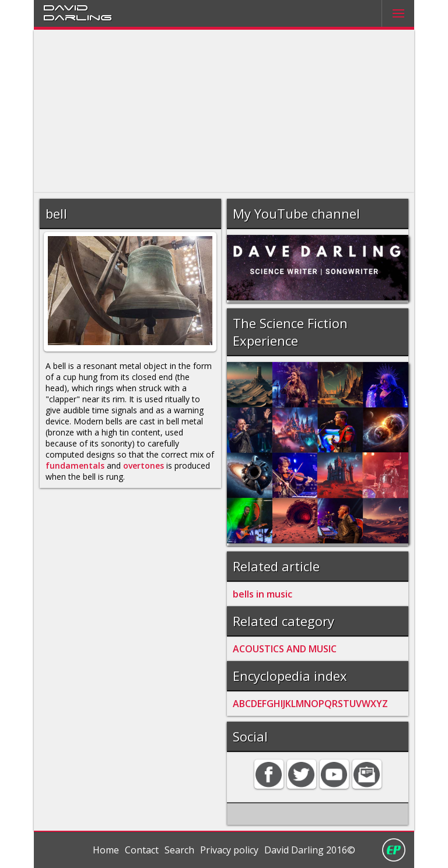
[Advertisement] (224, 111)
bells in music (262, 594)
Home (106, 850)
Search (179, 850)
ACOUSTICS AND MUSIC (285, 649)
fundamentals (75, 465)
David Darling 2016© (310, 850)
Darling (78, 17)
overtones (143, 465)
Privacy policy (229, 850)
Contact (142, 850)
